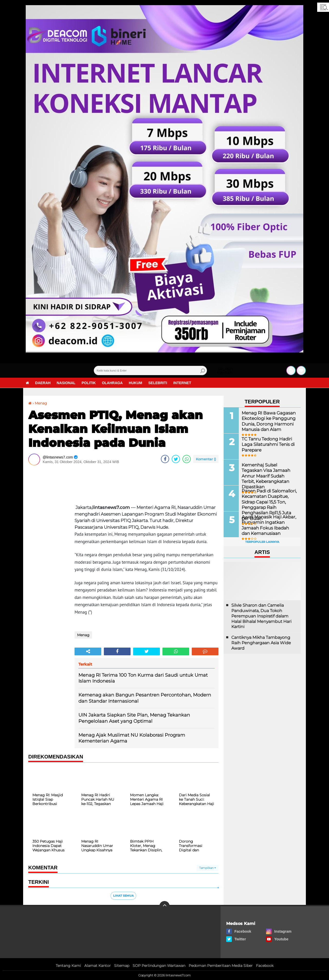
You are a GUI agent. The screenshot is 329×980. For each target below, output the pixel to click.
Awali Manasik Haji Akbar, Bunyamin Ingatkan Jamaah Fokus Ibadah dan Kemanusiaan (269, 524)
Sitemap (122, 966)
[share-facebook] (165, 459)
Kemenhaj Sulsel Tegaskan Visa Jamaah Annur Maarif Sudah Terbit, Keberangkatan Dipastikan (269, 473)
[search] (150, 370)
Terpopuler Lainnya (262, 542)
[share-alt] (88, 651)
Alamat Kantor (98, 966)
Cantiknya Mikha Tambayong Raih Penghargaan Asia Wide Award (261, 643)
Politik (89, 383)
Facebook (265, 966)
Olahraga (112, 383)
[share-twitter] (176, 459)
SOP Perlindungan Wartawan (159, 966)
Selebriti (158, 383)
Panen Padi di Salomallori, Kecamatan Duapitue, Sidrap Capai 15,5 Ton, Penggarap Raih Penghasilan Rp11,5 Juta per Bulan (268, 504)
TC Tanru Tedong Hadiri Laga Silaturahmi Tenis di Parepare (267, 444)
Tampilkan (208, 868)
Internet (182, 383)
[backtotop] (164, 906)
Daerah (43, 383)
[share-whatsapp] (187, 459)
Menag (41, 403)
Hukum (136, 383)
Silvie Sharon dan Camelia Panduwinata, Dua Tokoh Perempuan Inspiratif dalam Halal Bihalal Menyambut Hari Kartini (261, 616)
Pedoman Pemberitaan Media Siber (221, 966)
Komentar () (206, 459)
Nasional (66, 383)
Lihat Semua (123, 896)
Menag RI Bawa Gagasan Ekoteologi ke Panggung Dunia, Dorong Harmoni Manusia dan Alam (267, 421)
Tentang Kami (68, 966)
